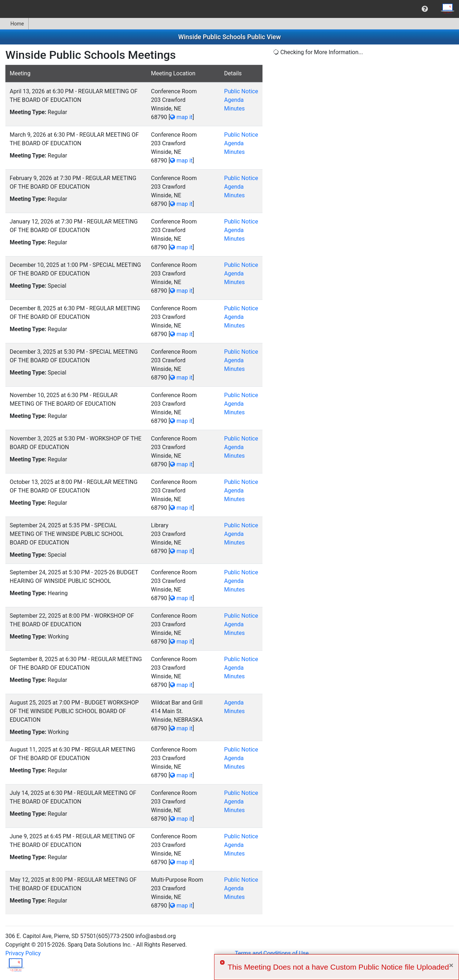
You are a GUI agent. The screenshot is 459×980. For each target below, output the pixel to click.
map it (181, 117)
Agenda (234, 100)
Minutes (235, 109)
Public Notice (241, 91)
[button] (425, 9)
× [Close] (451, 965)
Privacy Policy (23, 953)
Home (14, 24)
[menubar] (229, 9)
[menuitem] (425, 9)
